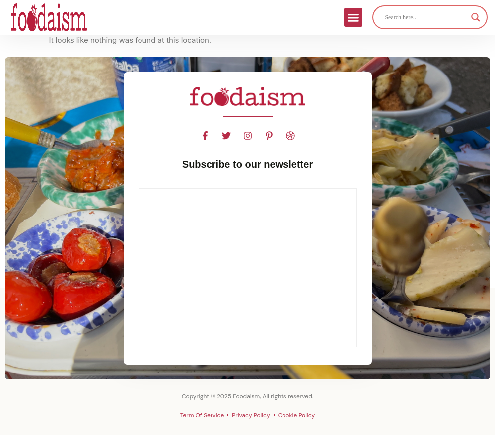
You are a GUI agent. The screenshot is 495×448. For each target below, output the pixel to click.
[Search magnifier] (476, 17)
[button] (354, 17)
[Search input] (425, 17)
